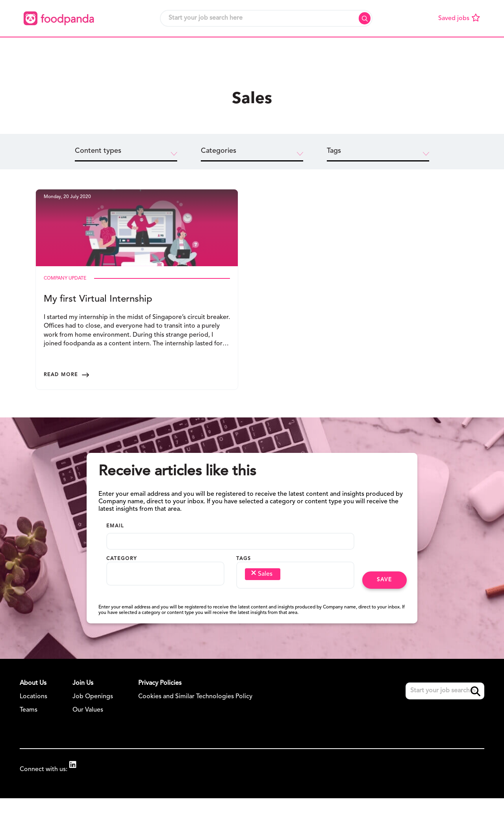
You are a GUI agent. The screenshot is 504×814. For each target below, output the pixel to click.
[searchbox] (123, 595)
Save (384, 604)
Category (122, 582)
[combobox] (165, 599)
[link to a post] (137, 235)
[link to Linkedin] (77, 789)
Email (115, 550)
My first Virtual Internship (98, 313)
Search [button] (365, 18)
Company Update (65, 292)
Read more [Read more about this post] (61, 378)
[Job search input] (266, 18)
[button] (126, 50)
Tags (244, 582)
